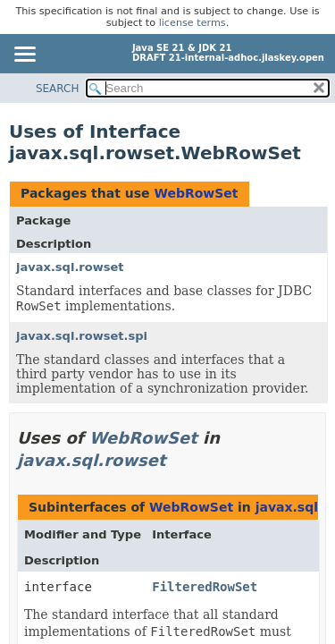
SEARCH (58, 89)
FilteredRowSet (205, 587)
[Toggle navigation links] (24, 55)
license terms (193, 23)
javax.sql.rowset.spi (82, 336)
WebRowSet (196, 193)
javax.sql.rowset (70, 267)
